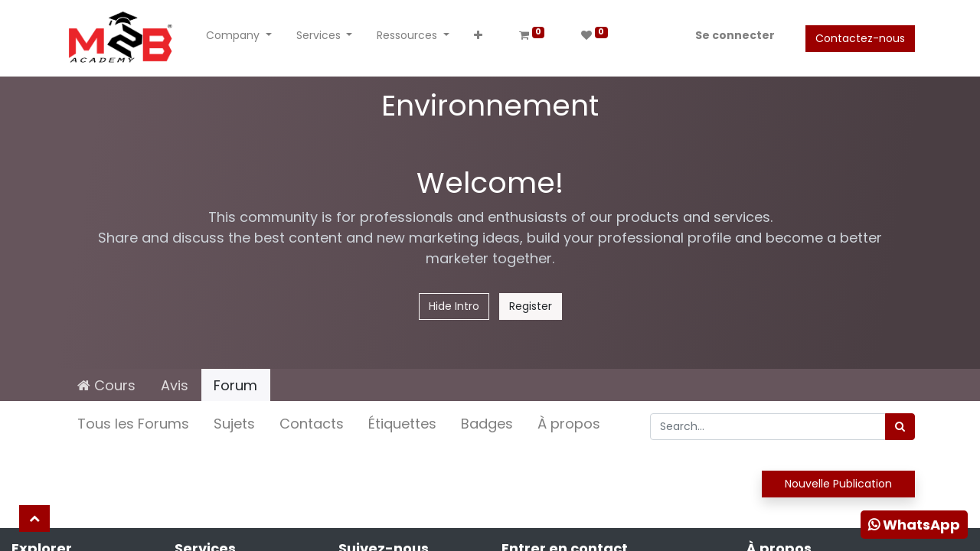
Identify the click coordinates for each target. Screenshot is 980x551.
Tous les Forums (133, 424)
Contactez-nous (860, 38)
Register (531, 306)
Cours (106, 385)
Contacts (312, 424)
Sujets (234, 424)
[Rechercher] (900, 427)
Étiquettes (402, 424)
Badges (487, 424)
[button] (478, 39)
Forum (235, 385)
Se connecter (735, 35)
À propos (569, 424)
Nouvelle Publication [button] (838, 484)
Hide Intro (454, 306)
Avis (175, 385)
